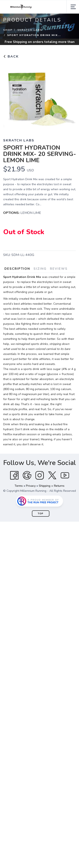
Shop (8, 30)
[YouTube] (65, 475)
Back (11, 56)
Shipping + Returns (52, 486)
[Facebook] (14, 475)
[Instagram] (40, 475)
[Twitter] (52, 475)
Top (41, 514)
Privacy (31, 486)
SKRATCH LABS (30, 30)
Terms (19, 486)
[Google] (27, 475)
